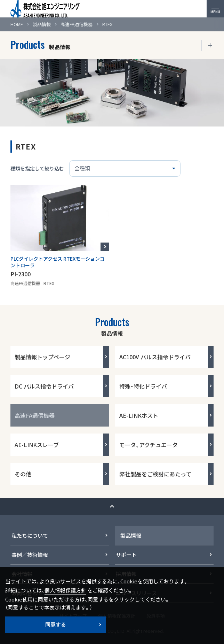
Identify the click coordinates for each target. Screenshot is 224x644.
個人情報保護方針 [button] (65, 590)
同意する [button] (56, 624)
